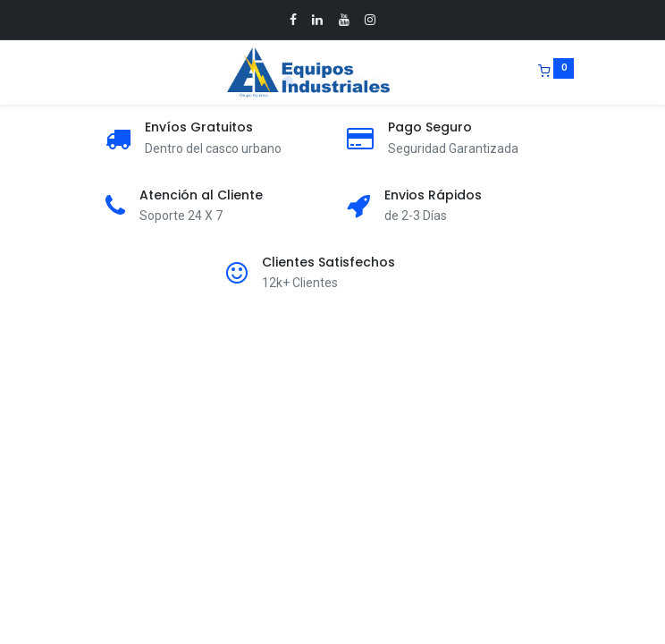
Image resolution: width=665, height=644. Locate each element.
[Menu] (92, 72)
